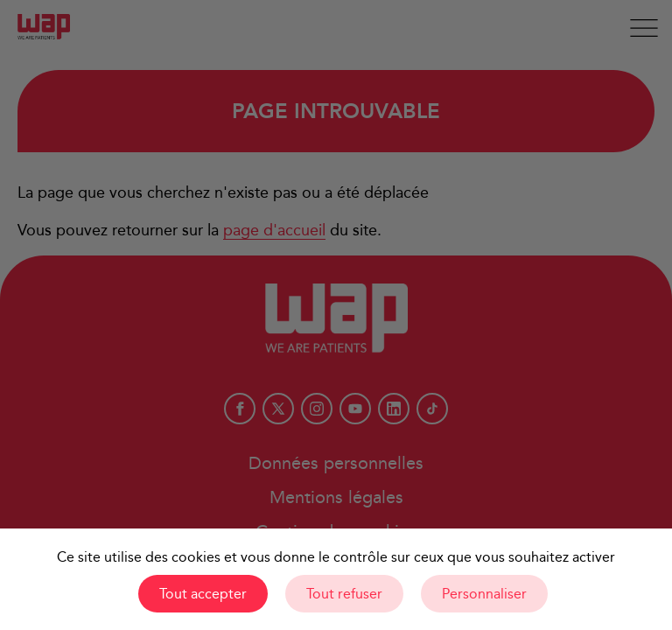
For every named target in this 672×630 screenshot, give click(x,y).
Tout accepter (203, 594)
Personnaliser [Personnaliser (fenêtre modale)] (484, 594)
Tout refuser (344, 594)
